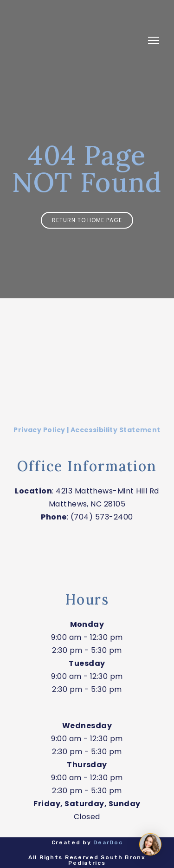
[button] (87, 220)
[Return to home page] (78, 41)
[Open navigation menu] (154, 40)
